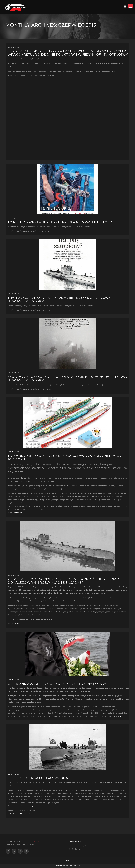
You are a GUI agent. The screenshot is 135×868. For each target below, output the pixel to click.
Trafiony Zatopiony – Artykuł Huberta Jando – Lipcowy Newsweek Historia (59, 299)
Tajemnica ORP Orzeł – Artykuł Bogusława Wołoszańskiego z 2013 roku (65, 458)
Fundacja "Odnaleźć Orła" (30, 841)
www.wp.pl (117, 716)
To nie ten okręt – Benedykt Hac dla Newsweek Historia (60, 222)
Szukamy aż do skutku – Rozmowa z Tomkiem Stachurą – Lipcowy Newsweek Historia (67, 379)
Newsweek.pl (20, 512)
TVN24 (18, 624)
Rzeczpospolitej (27, 806)
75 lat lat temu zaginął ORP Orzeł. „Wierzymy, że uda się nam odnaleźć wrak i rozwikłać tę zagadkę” (63, 581)
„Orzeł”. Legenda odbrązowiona (38, 778)
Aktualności (13, 47)
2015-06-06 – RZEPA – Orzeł (18, 813)
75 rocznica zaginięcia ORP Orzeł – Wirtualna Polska (57, 684)
